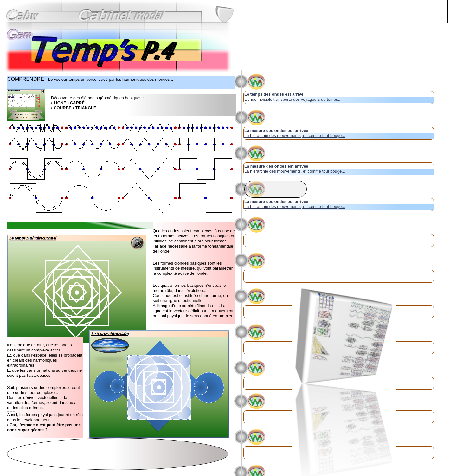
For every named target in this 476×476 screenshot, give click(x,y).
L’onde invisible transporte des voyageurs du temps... (293, 99)
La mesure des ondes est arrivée (276, 130)
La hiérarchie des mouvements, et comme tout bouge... (295, 135)
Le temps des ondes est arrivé (274, 94)
